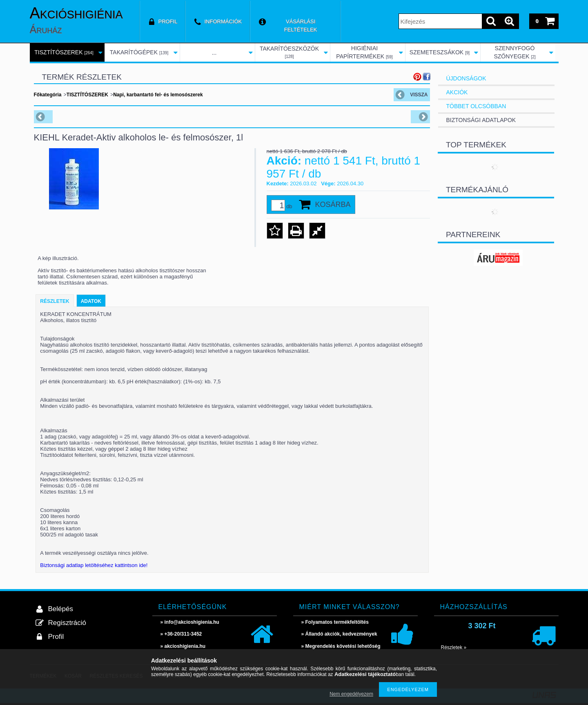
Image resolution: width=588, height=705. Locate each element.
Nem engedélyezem (351, 694)
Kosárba (333, 205)
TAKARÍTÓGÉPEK (139, 52)
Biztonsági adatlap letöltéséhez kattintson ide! (94, 565)
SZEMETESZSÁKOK (440, 52)
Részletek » (454, 647)
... (214, 53)
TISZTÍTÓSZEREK (64, 52)
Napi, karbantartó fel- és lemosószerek (158, 95)
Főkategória (48, 95)
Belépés (61, 609)
